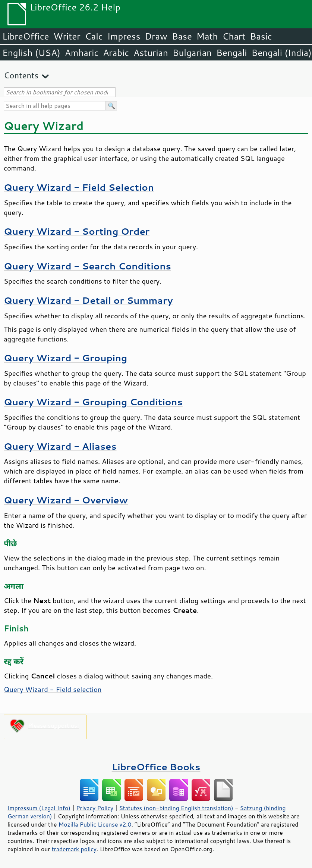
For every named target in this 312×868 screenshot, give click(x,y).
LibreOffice (26, 36)
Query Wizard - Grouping (65, 358)
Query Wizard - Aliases (60, 446)
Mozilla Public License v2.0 (95, 824)
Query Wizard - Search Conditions (87, 266)
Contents (21, 75)
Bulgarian (192, 53)
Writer (67, 36)
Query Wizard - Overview (66, 500)
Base (182, 36)
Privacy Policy (95, 808)
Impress (124, 36)
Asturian (151, 53)
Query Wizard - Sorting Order (77, 231)
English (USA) (31, 53)
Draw (156, 36)
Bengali (231, 53)
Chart (234, 36)
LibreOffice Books (156, 767)
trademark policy (74, 849)
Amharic (82, 53)
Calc (94, 36)
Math (207, 36)
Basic (261, 36)
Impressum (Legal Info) (39, 808)
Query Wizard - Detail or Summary (88, 300)
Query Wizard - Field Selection (79, 187)
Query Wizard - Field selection (53, 689)
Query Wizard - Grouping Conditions (93, 402)
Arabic (116, 53)
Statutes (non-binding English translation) (176, 808)
